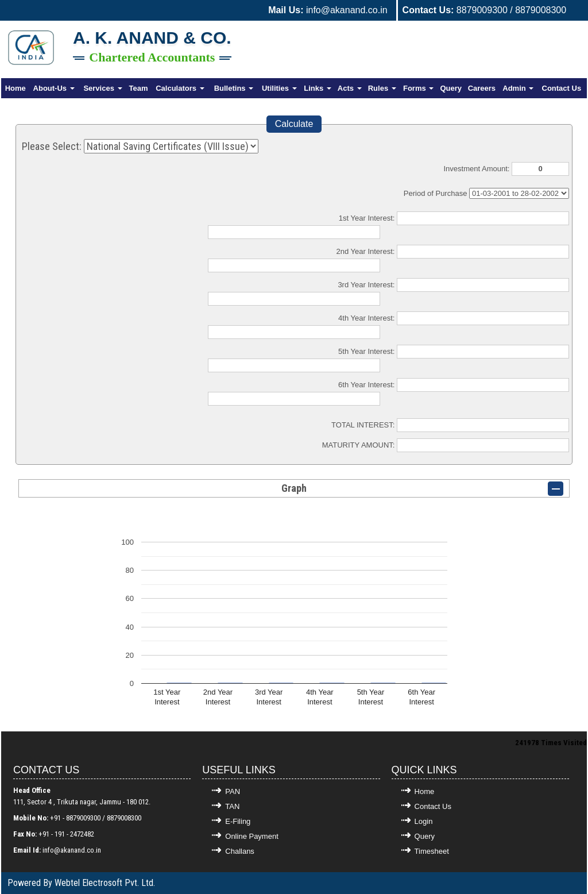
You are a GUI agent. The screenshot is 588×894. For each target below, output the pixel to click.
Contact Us (562, 88)
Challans (240, 851)
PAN (233, 791)
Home (16, 88)
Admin (518, 88)
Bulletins (234, 88)
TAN (232, 806)
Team (139, 88)
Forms (418, 88)
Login (424, 821)
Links (318, 88)
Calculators (180, 88)
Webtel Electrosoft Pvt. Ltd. (105, 883)
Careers (482, 88)
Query (451, 88)
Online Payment (252, 836)
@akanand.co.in (78, 850)
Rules (382, 88)
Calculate (294, 124)
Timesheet (432, 851)
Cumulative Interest (519, 193)
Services (102, 88)
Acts (350, 88)
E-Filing (238, 821)
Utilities (279, 88)
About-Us (54, 88)
